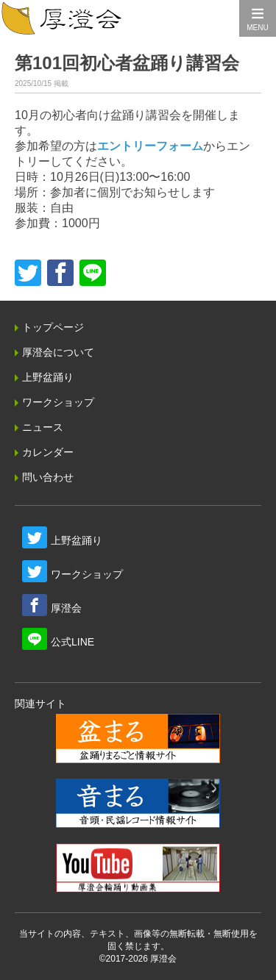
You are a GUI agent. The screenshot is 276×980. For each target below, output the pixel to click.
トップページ (53, 327)
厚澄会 (66, 608)
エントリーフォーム (150, 146)
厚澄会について (58, 352)
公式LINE (72, 642)
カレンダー (48, 452)
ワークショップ (58, 402)
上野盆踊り (48, 377)
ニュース (43, 427)
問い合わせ (48, 477)
